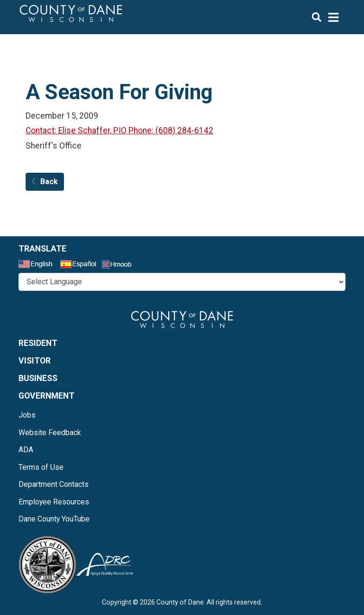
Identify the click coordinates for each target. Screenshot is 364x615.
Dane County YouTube (54, 519)
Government (46, 396)
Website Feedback (50, 433)
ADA (26, 450)
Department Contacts (54, 484)
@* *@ (182, 282)
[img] (326, 17)
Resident (38, 343)
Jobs (27, 415)
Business (38, 378)
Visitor (35, 361)
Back (45, 182)
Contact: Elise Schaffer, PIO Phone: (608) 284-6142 (119, 130)
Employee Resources (54, 502)
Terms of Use (41, 467)
